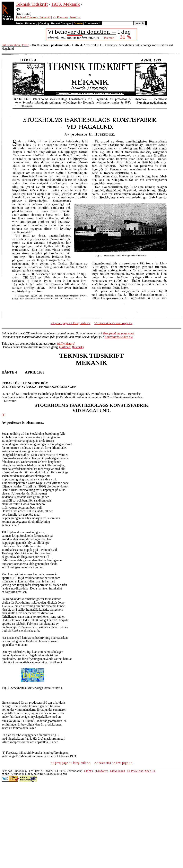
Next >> (75, 17)
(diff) (60, 344)
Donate (78, 23)
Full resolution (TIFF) (15, 45)
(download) (118, 771)
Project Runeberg (26, 23)
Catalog (44, 23)
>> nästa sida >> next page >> (113, 323)
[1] (3, 415)
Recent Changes (61, 23)
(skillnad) (65, 347)
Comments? (92, 23)
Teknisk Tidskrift (32, 4)
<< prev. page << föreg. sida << (70, 323)
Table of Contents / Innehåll (33, 17)
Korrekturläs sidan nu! (119, 337)
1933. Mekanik (66, 4)
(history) (70, 344)
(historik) (78, 347)
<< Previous (60, 17)
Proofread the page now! (119, 333)
